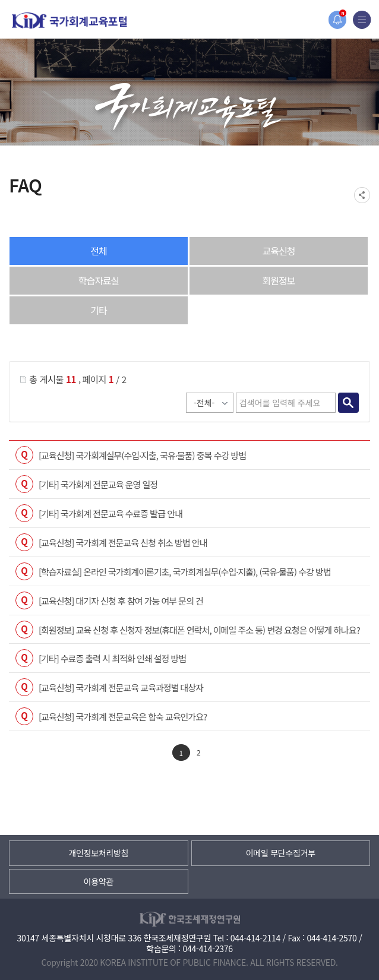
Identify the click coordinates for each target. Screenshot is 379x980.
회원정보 (279, 280)
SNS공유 (362, 195)
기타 (98, 310)
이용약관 (99, 881)
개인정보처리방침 (98, 853)
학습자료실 (99, 280)
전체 (98, 251)
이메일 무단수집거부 (281, 853)
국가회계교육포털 (70, 20)
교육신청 (279, 251)
